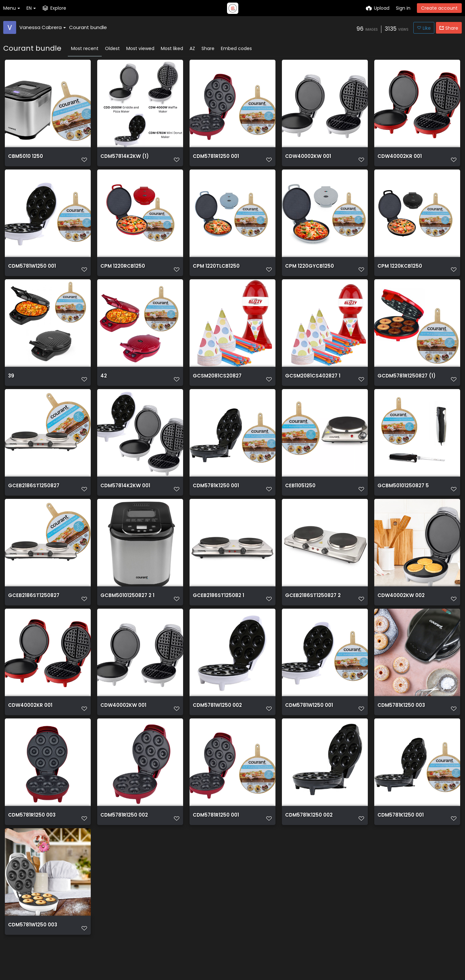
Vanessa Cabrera (43, 27)
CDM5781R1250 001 (215, 159)
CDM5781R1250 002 (123, 829)
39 (11, 382)
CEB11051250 (300, 494)
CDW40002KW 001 (307, 159)
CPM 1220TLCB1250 (215, 270)
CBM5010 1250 (25, 159)
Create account (439, 8)
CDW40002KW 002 (400, 606)
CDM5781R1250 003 (31, 829)
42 (103, 382)
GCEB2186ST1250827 (32, 494)
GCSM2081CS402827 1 (311, 382)
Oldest (112, 48)
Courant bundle (88, 27)
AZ (192, 48)
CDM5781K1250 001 (215, 494)
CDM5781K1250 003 (400, 717)
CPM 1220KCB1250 (399, 270)
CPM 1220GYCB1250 (308, 270)
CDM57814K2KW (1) (123, 159)
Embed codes (236, 48)
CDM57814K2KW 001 (124, 494)
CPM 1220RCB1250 (122, 270)
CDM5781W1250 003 (32, 941)
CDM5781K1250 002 (308, 829)
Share (208, 48)
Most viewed (140, 48)
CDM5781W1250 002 (216, 717)
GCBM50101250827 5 (402, 494)
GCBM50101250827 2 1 (126, 606)
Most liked (172, 48)
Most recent (85, 48)
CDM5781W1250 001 (31, 270)
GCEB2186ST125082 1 (217, 606)
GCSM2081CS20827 (216, 382)
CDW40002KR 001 (399, 159)
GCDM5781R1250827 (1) (405, 382)
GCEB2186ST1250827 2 (311, 606)
